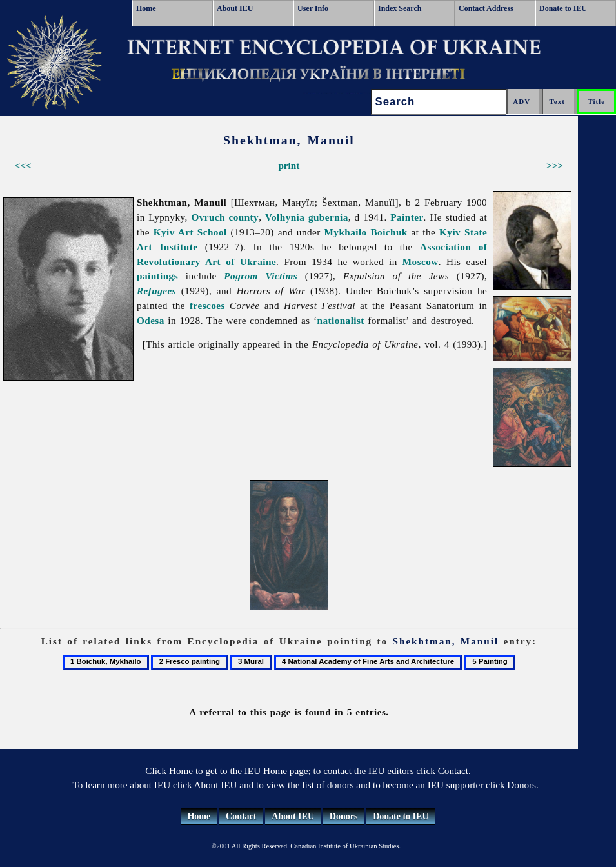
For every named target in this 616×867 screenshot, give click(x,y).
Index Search (400, 8)
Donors (344, 816)
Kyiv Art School (190, 232)
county (244, 217)
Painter (407, 217)
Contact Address (486, 8)
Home (146, 8)
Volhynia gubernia (307, 217)
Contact (241, 816)
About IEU (235, 8)
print (289, 165)
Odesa (151, 320)
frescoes (207, 305)
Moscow (421, 262)
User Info (313, 8)
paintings (157, 276)
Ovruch (208, 217)
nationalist (340, 320)
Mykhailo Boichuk (366, 232)
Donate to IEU (563, 8)
